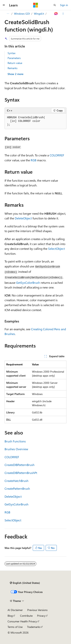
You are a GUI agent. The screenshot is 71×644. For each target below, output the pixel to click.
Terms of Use (15, 627)
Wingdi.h (39, 14)
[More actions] (63, 14)
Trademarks (34, 627)
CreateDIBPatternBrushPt (21, 473)
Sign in (64, 5)
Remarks (12, 68)
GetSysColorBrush (28, 283)
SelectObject (56, 249)
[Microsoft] (36, 5)
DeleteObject (23, 218)
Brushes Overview (16, 449)
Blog (10, 616)
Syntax (11, 53)
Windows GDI (22, 14)
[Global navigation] (4, 5)
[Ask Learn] (56, 14)
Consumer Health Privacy (22, 621)
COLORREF (57, 155)
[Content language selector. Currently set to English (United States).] (25, 583)
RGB (34, 160)
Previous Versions (37, 610)
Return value (15, 63)
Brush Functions (15, 441)
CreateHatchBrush (16, 481)
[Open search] (55, 5)
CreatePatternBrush (17, 488)
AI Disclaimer (15, 610)
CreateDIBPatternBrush (20, 465)
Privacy (41, 616)
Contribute (26, 616)
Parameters (14, 58)
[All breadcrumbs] (8, 14)
